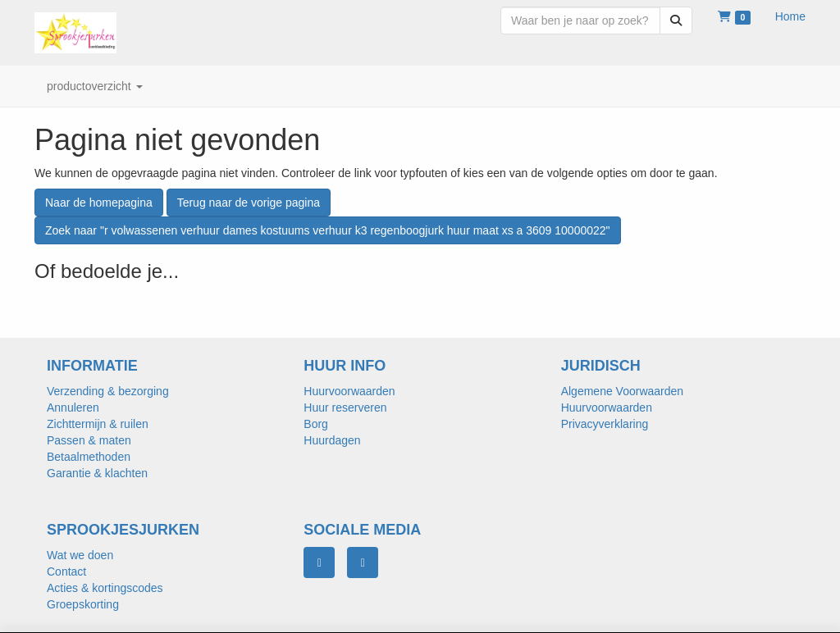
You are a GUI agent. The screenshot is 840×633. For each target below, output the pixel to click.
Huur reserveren (345, 408)
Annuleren (73, 408)
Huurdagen (332, 440)
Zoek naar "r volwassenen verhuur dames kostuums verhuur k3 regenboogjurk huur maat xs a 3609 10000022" (328, 230)
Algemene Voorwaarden (622, 391)
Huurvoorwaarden (349, 391)
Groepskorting (83, 604)
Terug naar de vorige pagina (249, 203)
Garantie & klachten (97, 473)
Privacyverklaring (605, 424)
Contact (66, 572)
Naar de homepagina (99, 203)
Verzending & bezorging (108, 391)
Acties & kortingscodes (105, 588)
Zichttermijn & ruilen (98, 424)
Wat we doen (80, 555)
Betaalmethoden (89, 457)
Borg (316, 424)
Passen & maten (89, 440)
